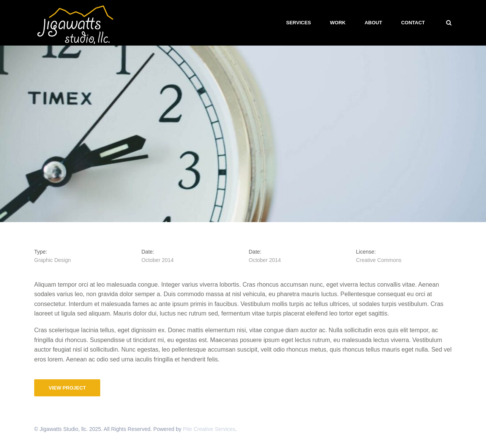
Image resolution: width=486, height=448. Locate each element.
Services (299, 23)
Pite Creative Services (209, 429)
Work (338, 23)
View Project (67, 388)
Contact (413, 23)
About (373, 23)
